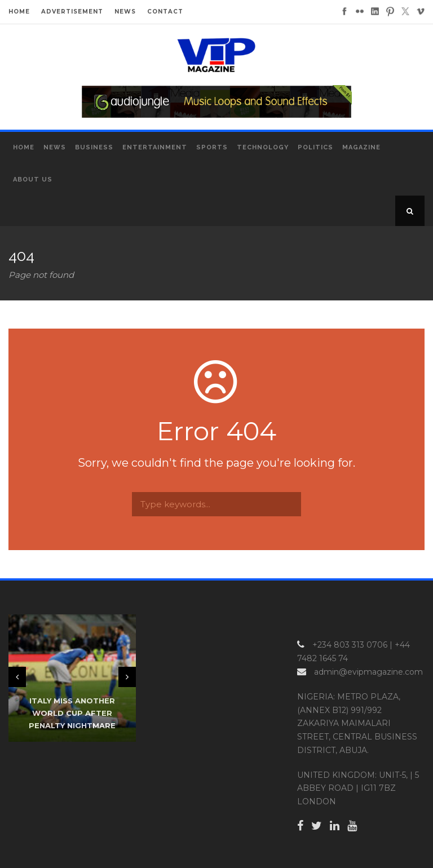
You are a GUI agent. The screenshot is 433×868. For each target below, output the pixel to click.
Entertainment (155, 147)
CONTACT (165, 12)
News (55, 147)
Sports (212, 147)
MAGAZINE (361, 147)
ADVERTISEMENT (72, 12)
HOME (19, 12)
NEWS (125, 12)
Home (24, 147)
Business (94, 147)
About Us (33, 180)
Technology (263, 147)
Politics (315, 147)
